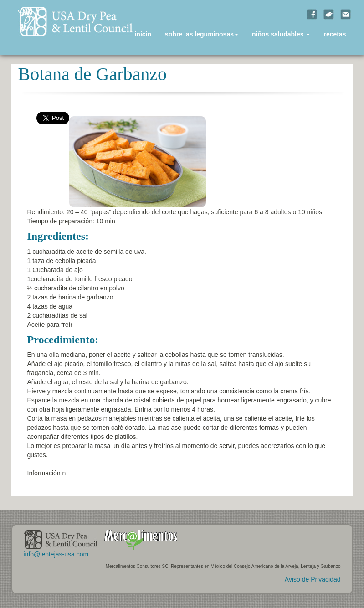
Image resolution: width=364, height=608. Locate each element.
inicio (143, 34)
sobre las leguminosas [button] (202, 34)
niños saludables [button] (281, 34)
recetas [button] (335, 34)
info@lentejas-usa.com (56, 554)
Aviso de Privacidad (313, 579)
